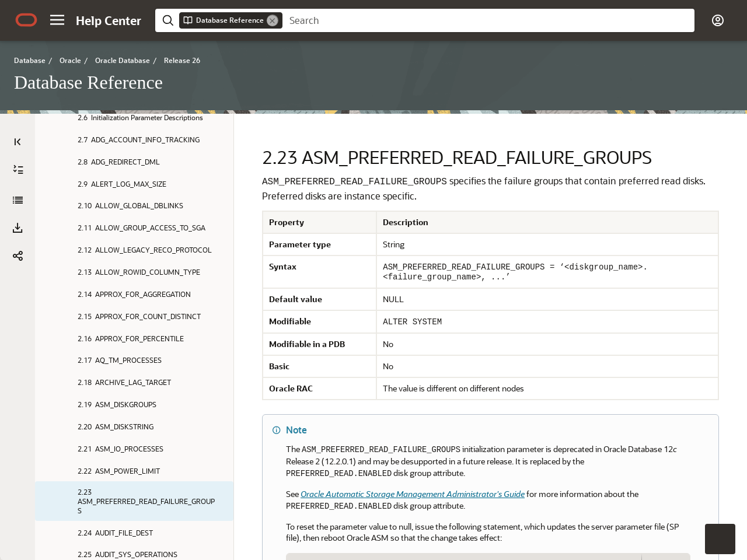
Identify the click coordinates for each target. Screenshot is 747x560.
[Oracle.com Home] (26, 20)
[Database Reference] (18, 200)
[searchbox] (488, 20)
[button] (57, 20)
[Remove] (273, 20)
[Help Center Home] (109, 20)
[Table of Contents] (18, 142)
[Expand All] (18, 170)
